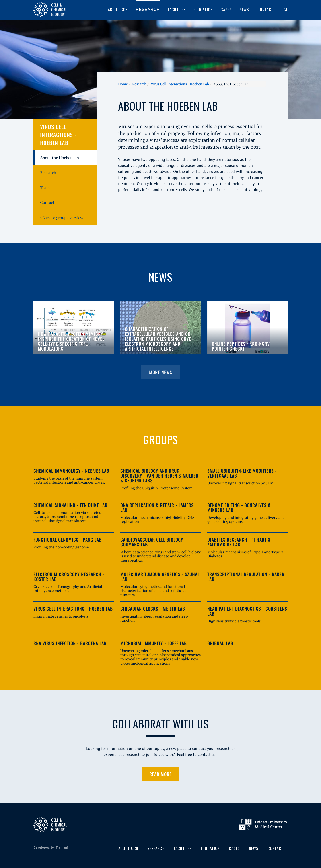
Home (123, 84)
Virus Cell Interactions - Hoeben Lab (180, 84)
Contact (265, 10)
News (244, 10)
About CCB (118, 10)
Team (45, 187)
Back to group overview (62, 218)
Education (203, 10)
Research (148, 10)
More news (161, 372)
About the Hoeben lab (60, 158)
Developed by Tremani (51, 847)
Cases (226, 10)
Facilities (177, 10)
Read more (160, 774)
